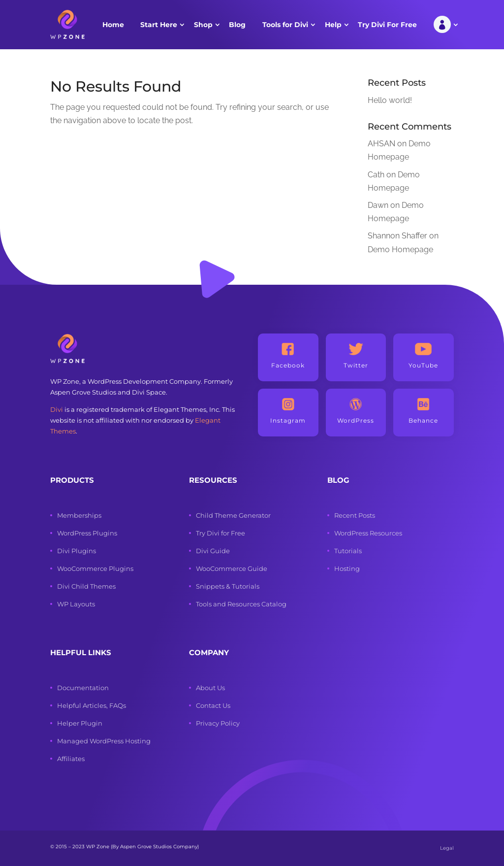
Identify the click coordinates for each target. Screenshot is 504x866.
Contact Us (213, 705)
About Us (210, 688)
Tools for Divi (285, 25)
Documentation (83, 688)
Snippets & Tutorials (228, 586)
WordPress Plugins (87, 533)
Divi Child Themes (86, 586)
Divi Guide (213, 551)
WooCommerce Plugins (95, 568)
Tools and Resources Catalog (241, 604)
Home (113, 25)
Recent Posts (355, 515)
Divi (57, 409)
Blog (237, 25)
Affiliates (71, 759)
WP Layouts (76, 604)
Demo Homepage (400, 250)
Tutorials (348, 551)
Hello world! (390, 100)
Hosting (347, 568)
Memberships (79, 515)
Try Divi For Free (387, 25)
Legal (447, 848)
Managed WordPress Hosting (104, 741)
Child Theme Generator (233, 515)
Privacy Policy (218, 723)
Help (333, 25)
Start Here (159, 25)
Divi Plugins (77, 551)
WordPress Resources (368, 533)
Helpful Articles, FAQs (92, 705)
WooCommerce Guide (232, 568)
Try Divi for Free (220, 533)
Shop (203, 25)
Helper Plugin (80, 723)
